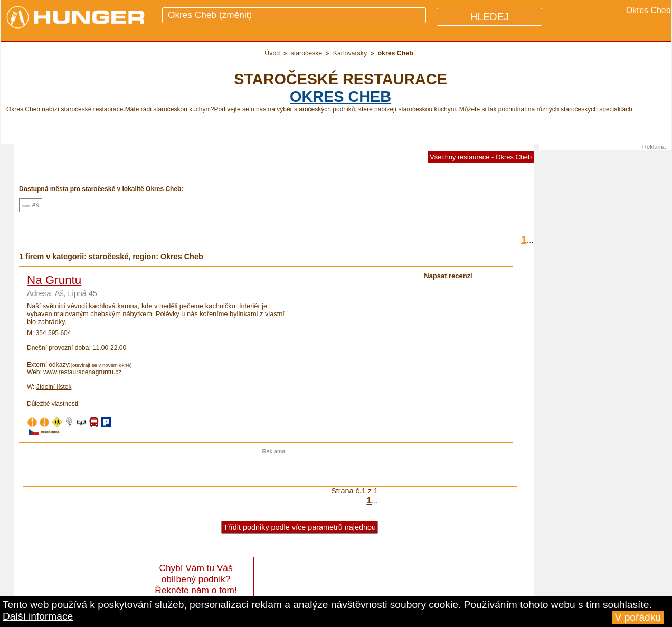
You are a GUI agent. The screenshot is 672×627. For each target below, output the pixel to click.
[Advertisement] (274, 470)
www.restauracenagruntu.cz (82, 372)
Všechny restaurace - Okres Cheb (481, 157)
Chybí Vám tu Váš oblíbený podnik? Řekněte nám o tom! (196, 579)
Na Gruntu (54, 280)
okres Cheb (340, 97)
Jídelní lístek (54, 387)
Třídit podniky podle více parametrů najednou (300, 527)
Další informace (38, 616)
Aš (31, 205)
